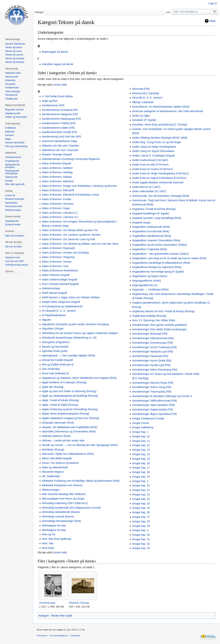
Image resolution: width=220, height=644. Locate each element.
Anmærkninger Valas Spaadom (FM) (153, 405)
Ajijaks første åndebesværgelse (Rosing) (65, 414)
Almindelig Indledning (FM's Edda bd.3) (65, 503)
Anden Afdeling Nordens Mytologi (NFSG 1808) (160, 138)
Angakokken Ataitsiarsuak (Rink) (151, 227)
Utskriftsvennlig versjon (17, 265)
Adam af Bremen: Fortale (56, 199)
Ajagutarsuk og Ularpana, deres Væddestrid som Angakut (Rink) (79, 378)
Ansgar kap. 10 (141, 436)
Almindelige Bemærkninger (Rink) (61, 521)
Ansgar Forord (140, 423)
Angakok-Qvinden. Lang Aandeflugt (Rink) (157, 218)
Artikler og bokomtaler (16, 117)
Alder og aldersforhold (55, 467)
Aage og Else (50, 101)
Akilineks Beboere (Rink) (56, 436)
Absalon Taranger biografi (57, 154)
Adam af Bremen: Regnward (58, 248)
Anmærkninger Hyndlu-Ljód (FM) (151, 365)
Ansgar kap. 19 (141, 477)
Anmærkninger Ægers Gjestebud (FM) (154, 414)
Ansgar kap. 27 (141, 517)
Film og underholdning (16, 146)
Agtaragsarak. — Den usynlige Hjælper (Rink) (68, 355)
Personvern (42, 636)
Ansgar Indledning (143, 427)
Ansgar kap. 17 (141, 468)
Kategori (44, 616)
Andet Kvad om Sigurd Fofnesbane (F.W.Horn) (159, 178)
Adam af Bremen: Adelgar (57, 177)
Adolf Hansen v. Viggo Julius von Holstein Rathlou (71, 297)
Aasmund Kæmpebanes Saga (59, 141)
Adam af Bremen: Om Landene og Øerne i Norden (71, 235)
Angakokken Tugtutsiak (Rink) (149, 249)
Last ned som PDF (14, 261)
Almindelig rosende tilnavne (58, 516)
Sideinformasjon (13, 210)
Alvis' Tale (48, 543)
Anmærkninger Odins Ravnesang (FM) (155, 370)
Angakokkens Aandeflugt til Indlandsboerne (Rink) (161, 263)
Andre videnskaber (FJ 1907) (149, 191)
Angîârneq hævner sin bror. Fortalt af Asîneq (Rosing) (163, 311)
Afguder (46, 320)
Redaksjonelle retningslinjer (12, 172)
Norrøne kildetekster (15, 44)
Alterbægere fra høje (54, 530)
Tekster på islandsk (15, 58)
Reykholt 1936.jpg (79, 603)
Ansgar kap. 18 (141, 472)
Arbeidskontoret (13, 157)
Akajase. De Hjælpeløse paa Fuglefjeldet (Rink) (69, 427)
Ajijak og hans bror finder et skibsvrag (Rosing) (69, 391)
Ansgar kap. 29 (141, 526)
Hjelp (212, 21)
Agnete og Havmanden (55, 347)
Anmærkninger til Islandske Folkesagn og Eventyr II (162, 396)
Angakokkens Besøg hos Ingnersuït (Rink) (157, 267)
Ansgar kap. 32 (141, 544)
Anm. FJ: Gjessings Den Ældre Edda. (154, 320)
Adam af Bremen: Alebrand (58, 181)
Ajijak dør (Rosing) (53, 387)
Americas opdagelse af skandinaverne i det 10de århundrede (167, 111)
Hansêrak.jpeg (47, 603)
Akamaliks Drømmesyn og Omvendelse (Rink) (69, 431)
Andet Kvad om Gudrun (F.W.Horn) (152, 169)
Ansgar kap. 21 (141, 490)
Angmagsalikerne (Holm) (146, 281)
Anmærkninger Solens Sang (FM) (152, 387)
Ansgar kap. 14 (141, 454)
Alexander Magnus (53, 472)
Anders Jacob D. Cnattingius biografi (153, 156)
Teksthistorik (11, 95)
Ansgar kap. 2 (140, 481)
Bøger (8, 139)
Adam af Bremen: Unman (57, 262)
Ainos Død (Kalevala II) (55, 373)
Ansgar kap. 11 (141, 441)
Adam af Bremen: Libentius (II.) (60, 217)
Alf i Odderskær (51, 476)
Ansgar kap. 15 (141, 459)
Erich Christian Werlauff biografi (60, 284)
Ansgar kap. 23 (141, 499)
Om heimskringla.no (59, 636)
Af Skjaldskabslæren (54, 315)
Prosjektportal (12, 161)
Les (168, 12)
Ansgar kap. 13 (141, 450)
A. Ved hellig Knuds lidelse (57, 96)
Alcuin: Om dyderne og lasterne (60, 463)
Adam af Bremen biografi (56, 163)
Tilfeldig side (11, 99)
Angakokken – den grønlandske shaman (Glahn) (160, 254)
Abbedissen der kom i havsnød (60, 150)
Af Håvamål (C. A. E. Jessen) (59, 311)
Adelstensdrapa (51, 288)
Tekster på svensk (14, 55)
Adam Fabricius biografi (56, 275)
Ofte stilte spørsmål (15, 184)
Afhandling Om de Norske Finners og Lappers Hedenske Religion (80, 333)
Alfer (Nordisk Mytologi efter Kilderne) (64, 494)
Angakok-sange (141, 223)
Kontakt (9, 181)
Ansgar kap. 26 (141, 512)
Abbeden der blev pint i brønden (60, 146)
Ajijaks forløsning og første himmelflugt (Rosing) (70, 409)
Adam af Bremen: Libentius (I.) (60, 213)
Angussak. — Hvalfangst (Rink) (150, 289)
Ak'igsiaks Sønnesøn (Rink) (58, 423)
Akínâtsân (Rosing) (53, 450)
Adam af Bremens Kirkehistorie (60, 270)
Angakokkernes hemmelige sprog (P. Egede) (158, 272)
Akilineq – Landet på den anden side (63, 440)
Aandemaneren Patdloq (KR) (59, 123)
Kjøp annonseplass (15, 236)
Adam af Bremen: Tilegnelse (58, 257)
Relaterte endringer (15, 199)
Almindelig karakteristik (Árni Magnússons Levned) (71, 508)
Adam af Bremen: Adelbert (57, 168)
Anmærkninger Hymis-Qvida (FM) (152, 361)
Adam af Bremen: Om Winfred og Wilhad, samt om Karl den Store (80, 244)
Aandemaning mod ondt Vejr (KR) (61, 137)
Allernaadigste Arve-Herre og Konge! (63, 499)
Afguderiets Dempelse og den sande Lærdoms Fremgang (75, 324)
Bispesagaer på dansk (55, 52)
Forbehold (75, 636)
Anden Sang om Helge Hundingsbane (154, 147)
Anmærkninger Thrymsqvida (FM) (152, 392)
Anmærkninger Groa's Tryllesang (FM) (154, 347)
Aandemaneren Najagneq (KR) (60, 114)
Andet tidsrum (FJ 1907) (146, 187)
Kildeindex (10, 80)
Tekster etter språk (61, 616)
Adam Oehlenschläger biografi (59, 279)
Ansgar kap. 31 (141, 539)
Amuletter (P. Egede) (144, 120)
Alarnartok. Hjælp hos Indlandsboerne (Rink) (68, 454)
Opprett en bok (12, 257)
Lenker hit (10, 195)
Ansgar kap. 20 (141, 485)
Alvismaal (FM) (141, 89)
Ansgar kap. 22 (141, 494)
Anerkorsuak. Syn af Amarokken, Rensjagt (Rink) (161, 196)
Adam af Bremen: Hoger (56, 208)
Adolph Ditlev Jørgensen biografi (61, 302)
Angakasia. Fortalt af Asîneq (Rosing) (154, 209)
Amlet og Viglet (141, 116)
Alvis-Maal (48, 548)
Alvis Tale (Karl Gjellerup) (57, 539)
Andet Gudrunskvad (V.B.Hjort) (150, 160)
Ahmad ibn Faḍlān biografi (57, 360)
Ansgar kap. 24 (141, 504)
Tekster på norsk (13, 51)
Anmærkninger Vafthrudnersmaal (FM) (154, 401)
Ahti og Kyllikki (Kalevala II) (58, 365)
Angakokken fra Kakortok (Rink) (151, 231)
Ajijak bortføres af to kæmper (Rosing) (64, 382)
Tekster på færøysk (15, 62)
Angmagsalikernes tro (145, 285)
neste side (60, 85)
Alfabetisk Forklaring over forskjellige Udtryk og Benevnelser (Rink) (81, 481)
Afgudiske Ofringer (53, 329)
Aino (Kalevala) (51, 369)
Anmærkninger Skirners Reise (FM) (153, 383)
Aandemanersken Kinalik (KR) (59, 132)
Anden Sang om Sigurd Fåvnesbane (153, 151)
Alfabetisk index (13, 73)
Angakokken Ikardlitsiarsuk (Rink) (152, 236)
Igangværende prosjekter (12, 166)
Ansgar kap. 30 (141, 535)
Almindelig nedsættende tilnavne (61, 512)
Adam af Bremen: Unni (55, 266)
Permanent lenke (14, 206)
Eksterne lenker (13, 225)
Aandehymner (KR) (53, 105)
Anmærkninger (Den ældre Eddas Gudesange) (159, 329)
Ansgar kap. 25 (141, 508)
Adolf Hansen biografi (54, 293)
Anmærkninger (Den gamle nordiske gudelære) (160, 325)
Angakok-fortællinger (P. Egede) (151, 213)
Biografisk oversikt (14, 110)
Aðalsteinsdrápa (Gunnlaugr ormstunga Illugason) (71, 159)
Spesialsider (11, 203)
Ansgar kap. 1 (140, 432)
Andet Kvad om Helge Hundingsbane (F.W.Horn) (160, 173)
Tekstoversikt (12, 77)
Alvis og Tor (49, 534)
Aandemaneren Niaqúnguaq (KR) (61, 119)
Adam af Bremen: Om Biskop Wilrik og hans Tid (70, 230)
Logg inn (213, 3)
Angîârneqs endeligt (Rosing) (149, 316)
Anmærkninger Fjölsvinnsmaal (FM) (153, 338)
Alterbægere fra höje (54, 526)
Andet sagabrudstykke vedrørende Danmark (158, 182)
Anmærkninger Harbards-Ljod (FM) (152, 352)
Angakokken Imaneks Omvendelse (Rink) (156, 240)
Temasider (10, 84)
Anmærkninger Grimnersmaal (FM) (152, 343)
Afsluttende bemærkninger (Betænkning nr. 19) (69, 338)
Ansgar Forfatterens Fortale (148, 418)
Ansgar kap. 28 (141, 521)
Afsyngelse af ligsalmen (56, 342)
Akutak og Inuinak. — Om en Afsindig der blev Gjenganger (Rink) (80, 445)
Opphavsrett (11, 177)
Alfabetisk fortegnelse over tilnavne (62, 485)
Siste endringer (13, 91)
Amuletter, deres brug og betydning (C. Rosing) (160, 125)
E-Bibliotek (10, 128)
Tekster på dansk (14, 47)
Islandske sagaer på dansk (57, 64)
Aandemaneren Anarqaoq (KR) (60, 110)
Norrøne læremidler (15, 143)
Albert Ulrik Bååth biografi (57, 458)
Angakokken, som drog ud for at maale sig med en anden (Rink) (169, 258)
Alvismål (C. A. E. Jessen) (147, 98)
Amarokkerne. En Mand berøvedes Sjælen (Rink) (161, 107)
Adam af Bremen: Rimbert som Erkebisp (65, 253)
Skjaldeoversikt (13, 113)
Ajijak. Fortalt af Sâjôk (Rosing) (60, 405)
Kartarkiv (9, 135)
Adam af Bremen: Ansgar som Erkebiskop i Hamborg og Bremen (79, 186)
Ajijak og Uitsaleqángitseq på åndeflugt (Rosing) (70, 396)
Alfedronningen (51, 490)
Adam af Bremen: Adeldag (57, 172)
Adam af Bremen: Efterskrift (58, 190)
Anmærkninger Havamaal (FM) (150, 356)
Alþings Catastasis (143, 102)
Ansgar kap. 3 (140, 530)
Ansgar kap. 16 (141, 463)
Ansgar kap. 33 (141, 548)
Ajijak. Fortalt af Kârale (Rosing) (60, 400)
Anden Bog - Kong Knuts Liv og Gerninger (157, 142)
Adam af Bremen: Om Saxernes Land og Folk (68, 239)
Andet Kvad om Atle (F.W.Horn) (150, 165)
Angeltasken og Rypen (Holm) (150, 276)
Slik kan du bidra (13, 247)
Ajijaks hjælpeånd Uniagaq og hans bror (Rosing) (70, 418)
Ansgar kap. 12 (141, 445)
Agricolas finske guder (55, 351)
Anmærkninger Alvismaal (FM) (150, 334)
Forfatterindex (12, 88)
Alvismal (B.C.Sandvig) (145, 93)
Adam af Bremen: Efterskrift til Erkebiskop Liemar (71, 195)
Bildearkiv (10, 132)
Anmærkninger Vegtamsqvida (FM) (152, 409)
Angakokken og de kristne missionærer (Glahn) (160, 245)
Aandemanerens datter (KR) (58, 128)
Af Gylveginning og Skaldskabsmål (62, 306)
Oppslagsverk (12, 221)
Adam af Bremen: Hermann (58, 204)
